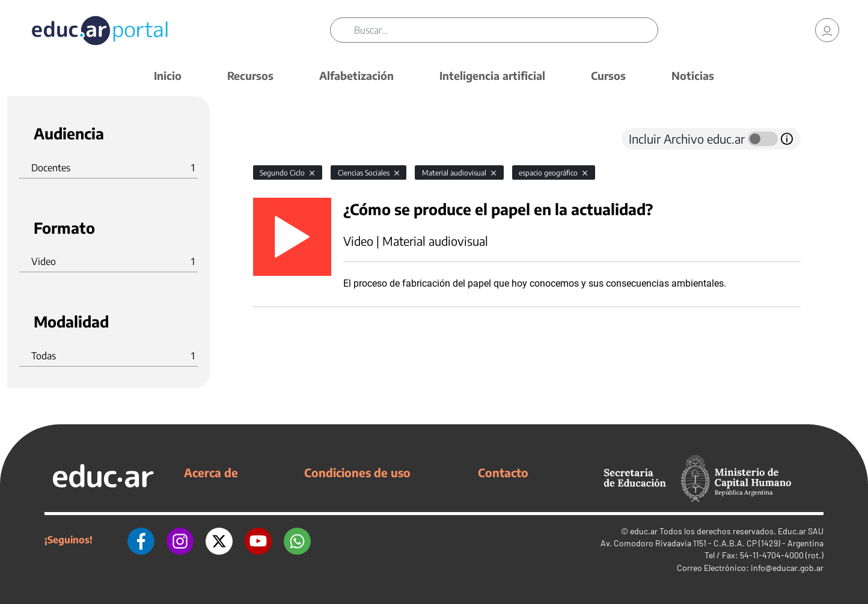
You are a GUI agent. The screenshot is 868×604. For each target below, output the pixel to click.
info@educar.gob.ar (787, 568)
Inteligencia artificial (492, 75)
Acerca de (211, 472)
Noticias (693, 75)
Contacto (503, 472)
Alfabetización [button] (356, 75)
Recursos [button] (250, 75)
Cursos (608, 75)
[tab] (277, 139)
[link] (827, 30)
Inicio (168, 75)
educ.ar (644, 531)
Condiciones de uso (357, 472)
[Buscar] (506, 30)
